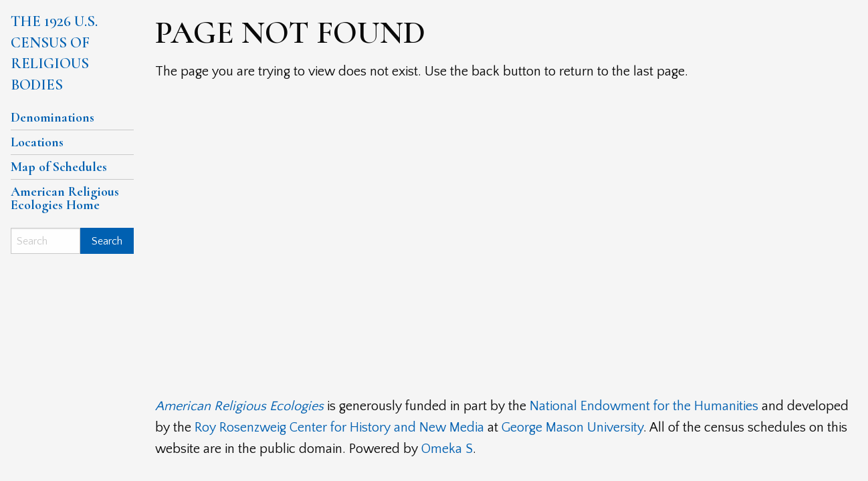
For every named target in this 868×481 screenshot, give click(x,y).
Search (107, 241)
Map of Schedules (59, 167)
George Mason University (572, 428)
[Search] (45, 241)
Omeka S (447, 449)
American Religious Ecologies (239, 406)
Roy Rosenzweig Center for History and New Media (339, 428)
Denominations (52, 118)
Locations (37, 142)
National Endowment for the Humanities (644, 406)
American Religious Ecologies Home (65, 198)
